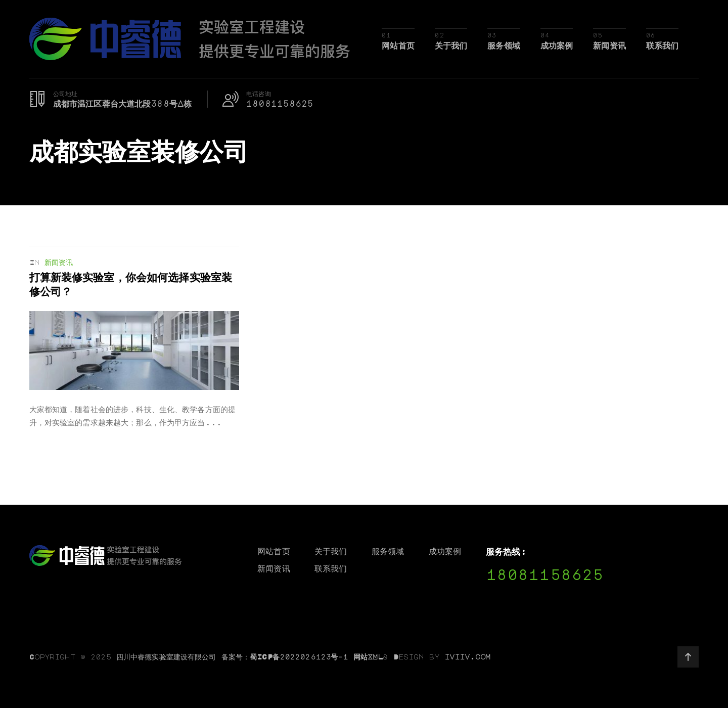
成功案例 (557, 46)
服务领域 (504, 46)
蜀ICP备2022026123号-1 (299, 656)
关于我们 (451, 46)
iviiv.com (467, 656)
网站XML (368, 656)
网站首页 (398, 46)
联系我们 (663, 46)
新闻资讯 (609, 46)
